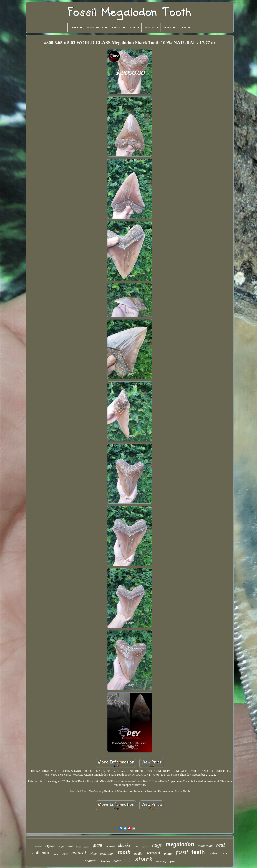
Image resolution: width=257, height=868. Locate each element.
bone (56, 854)
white (93, 854)
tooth (124, 852)
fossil (182, 852)
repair (50, 845)
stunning (161, 861)
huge (157, 845)
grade (87, 847)
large (61, 846)
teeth (198, 852)
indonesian (205, 846)
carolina (145, 847)
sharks (124, 845)
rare (136, 846)
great (172, 861)
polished (38, 846)
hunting (105, 861)
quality (138, 854)
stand (70, 846)
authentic (41, 853)
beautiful (91, 861)
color (117, 861)
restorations (218, 853)
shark (144, 860)
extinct (168, 854)
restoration (107, 854)
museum (110, 846)
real (221, 845)
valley (65, 854)
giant (98, 845)
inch (128, 861)
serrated (153, 853)
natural (79, 853)
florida (78, 847)
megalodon (180, 844)
